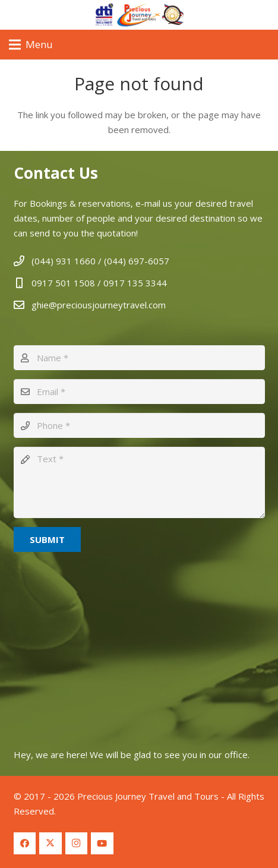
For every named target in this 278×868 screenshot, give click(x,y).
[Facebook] (25, 844)
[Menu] (31, 45)
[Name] (139, 358)
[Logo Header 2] (139, 15)
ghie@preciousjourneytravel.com (99, 305)
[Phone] (139, 425)
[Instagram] (77, 844)
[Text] (139, 482)
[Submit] (47, 539)
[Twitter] (50, 844)
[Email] (139, 392)
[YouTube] (102, 844)
